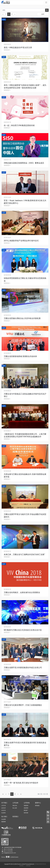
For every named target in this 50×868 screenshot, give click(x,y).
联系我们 (22, 866)
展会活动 (15, 806)
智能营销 (26, 806)
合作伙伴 (4, 808)
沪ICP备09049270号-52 (40, 864)
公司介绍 (4, 806)
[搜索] (47, 10)
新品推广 (26, 810)
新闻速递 (37, 806)
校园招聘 (4, 822)
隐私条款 (28, 866)
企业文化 (4, 810)
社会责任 (4, 813)
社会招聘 (4, 819)
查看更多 (7, 50)
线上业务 (15, 808)
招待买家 (26, 813)
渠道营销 (26, 808)
